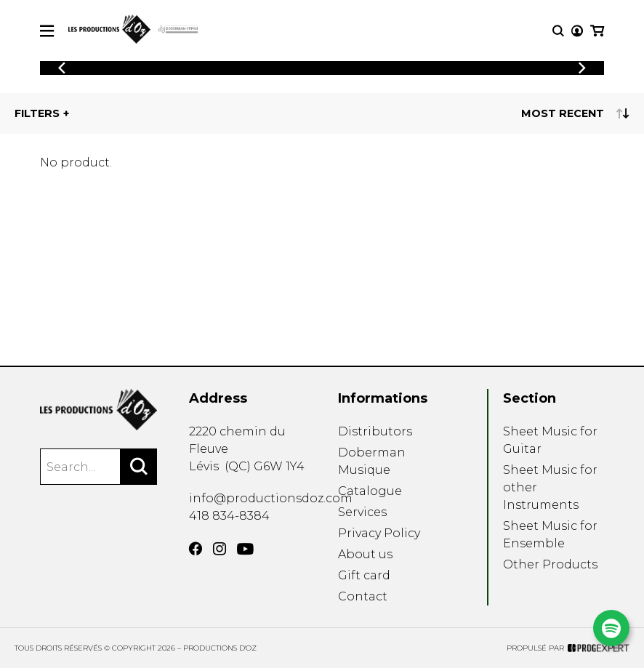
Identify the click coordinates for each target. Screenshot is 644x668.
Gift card (364, 575)
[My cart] (597, 31)
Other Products (550, 564)
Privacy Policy (379, 533)
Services (362, 512)
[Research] (558, 31)
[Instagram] (220, 549)
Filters (37, 113)
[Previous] (62, 68)
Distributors (375, 431)
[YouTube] (245, 549)
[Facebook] (196, 549)
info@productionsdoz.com (271, 498)
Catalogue (370, 491)
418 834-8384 (229, 516)
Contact (363, 596)
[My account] (577, 31)
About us (365, 554)
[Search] (139, 467)
